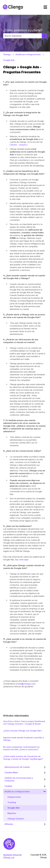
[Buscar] (44, 36)
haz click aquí (22, 560)
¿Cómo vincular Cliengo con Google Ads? (22, 731)
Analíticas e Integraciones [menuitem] (17, 792)
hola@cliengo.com (26, 684)
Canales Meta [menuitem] (11, 772)
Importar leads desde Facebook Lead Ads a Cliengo (23, 739)
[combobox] (22, 36)
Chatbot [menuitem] (8, 786)
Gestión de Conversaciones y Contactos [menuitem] (19, 779)
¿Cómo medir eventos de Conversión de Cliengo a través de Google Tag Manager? (23, 758)
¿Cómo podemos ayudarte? (23, 30)
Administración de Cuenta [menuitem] (17, 767)
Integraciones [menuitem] (14, 797)
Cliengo (7, 54)
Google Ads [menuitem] (14, 808)
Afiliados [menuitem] (9, 824)
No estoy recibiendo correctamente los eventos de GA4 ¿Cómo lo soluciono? (21, 748)
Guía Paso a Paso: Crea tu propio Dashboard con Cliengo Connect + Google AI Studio (24, 723)
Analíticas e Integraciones (28, 54)
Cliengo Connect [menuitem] (16, 819)
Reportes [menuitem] (12, 813)
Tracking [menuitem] (12, 802)
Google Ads (9, 60)
